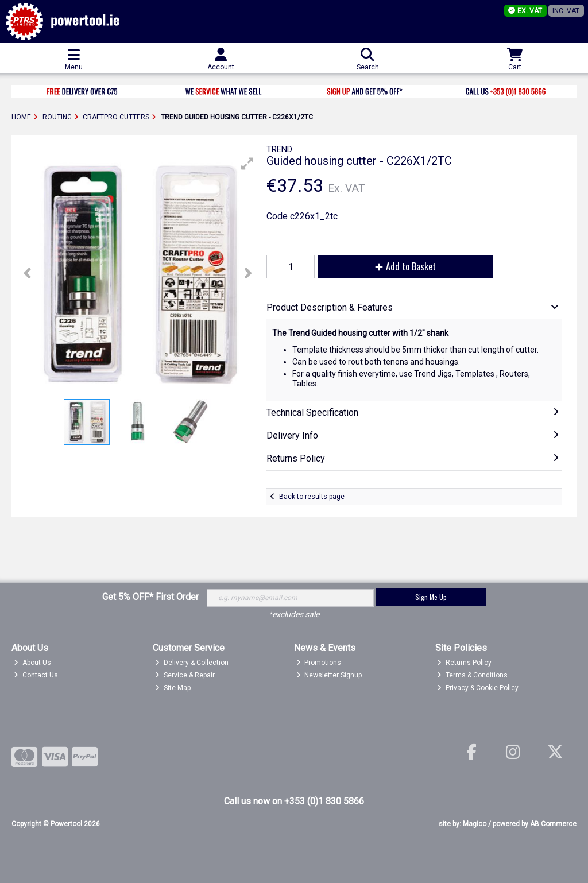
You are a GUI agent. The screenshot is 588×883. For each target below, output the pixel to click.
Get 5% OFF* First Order (150, 597)
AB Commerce (553, 824)
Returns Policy (464, 663)
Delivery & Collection (192, 663)
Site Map (173, 688)
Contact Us (36, 675)
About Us (32, 663)
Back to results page (312, 497)
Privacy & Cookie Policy (478, 688)
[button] (247, 164)
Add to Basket (405, 266)
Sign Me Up (431, 597)
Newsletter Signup (329, 675)
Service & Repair (185, 675)
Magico (475, 824)
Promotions (319, 663)
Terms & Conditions (472, 675)
